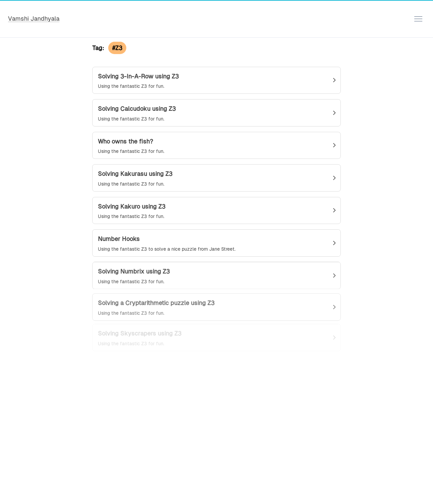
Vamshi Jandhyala (34, 19)
